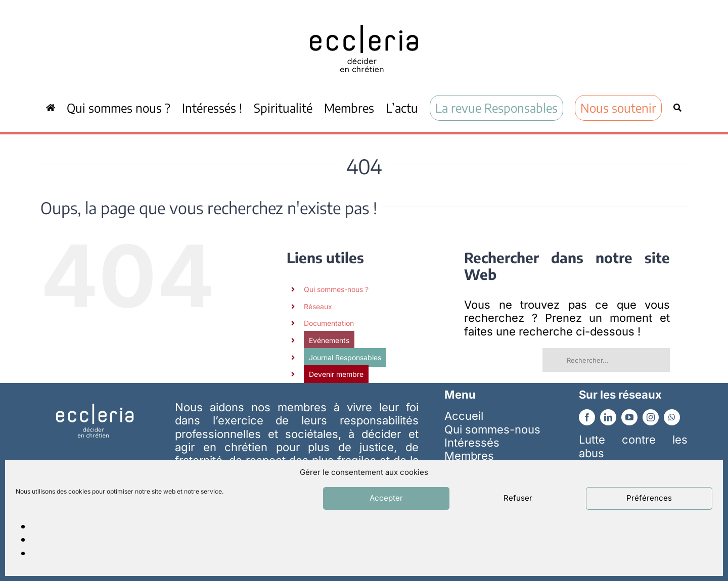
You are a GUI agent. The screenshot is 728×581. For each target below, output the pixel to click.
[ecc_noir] (364, 16)
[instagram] (651, 417)
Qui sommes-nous (492, 429)
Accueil (464, 416)
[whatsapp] (672, 417)
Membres (469, 456)
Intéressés (472, 443)
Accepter (386, 498)
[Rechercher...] (606, 360)
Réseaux (318, 306)
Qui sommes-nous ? (336, 289)
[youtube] (629, 417)
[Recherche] (677, 108)
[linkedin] (608, 417)
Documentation (329, 323)
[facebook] (587, 417)
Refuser (518, 498)
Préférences (649, 498)
